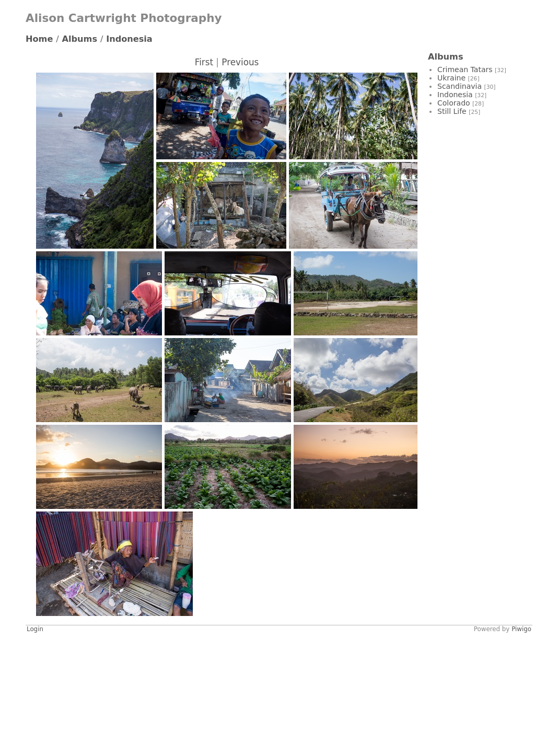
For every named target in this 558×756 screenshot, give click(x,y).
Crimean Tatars (465, 69)
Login (35, 629)
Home (39, 39)
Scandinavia (460, 86)
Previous (240, 62)
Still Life (452, 111)
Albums (80, 39)
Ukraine (451, 78)
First (204, 62)
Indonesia (129, 39)
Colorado (454, 103)
